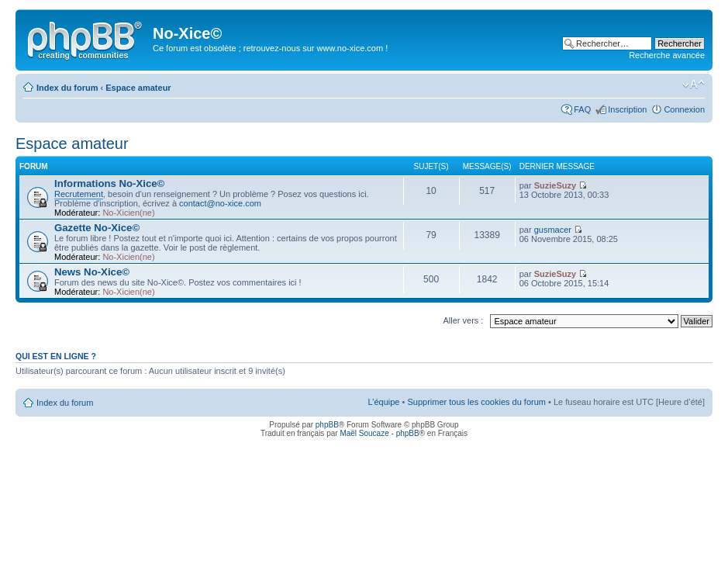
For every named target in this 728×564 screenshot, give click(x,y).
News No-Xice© (92, 272)
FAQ (582, 109)
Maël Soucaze (364, 433)
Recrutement (79, 194)
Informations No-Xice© (109, 183)
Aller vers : (463, 320)
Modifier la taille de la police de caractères (693, 85)
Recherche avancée (667, 55)
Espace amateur (138, 88)
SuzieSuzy (555, 185)
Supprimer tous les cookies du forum (476, 402)
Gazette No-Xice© (97, 228)
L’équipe (383, 402)
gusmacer (553, 230)
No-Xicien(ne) (128, 213)
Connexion (684, 109)
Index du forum (67, 88)
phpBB (327, 425)
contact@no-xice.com (220, 203)
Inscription (627, 109)
